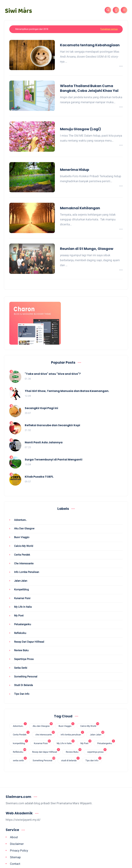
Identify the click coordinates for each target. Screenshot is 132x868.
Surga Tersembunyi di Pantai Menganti (54, 460)
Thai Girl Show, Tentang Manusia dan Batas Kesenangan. (67, 391)
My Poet (18, 616)
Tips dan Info (21, 694)
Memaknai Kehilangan (80, 208)
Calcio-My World (23, 546)
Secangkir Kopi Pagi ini (41, 408)
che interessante (23, 563)
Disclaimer (17, 844)
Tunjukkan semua (109, 29)
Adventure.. (20, 520)
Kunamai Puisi (22, 598)
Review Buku (21, 650)
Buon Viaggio (21, 537)
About (14, 837)
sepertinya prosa (23, 659)
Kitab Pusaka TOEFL (39, 477)
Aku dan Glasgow (24, 529)
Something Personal (25, 677)
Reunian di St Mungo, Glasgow (87, 249)
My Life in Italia (23, 607)
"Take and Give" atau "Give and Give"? (53, 374)
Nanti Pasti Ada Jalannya (44, 443)
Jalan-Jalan (20, 581)
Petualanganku (22, 624)
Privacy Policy (19, 851)
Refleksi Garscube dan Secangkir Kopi (52, 425)
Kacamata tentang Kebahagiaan (90, 45)
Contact (15, 864)
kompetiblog (21, 590)
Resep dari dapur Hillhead (29, 642)
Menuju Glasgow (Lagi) (80, 129)
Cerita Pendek (22, 555)
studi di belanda (23, 685)
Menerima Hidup (75, 170)
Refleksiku (20, 633)
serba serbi (20, 668)
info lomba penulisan (26, 572)
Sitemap (15, 857)
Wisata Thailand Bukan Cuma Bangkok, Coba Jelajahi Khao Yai (89, 88)
